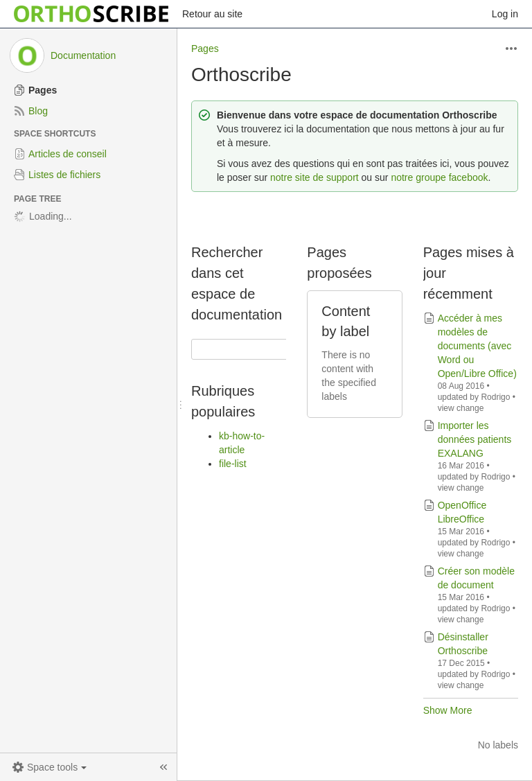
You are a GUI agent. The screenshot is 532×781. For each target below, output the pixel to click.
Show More (448, 710)
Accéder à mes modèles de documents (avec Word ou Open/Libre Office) (477, 346)
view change (461, 408)
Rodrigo (495, 397)
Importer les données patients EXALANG (475, 439)
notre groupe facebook (439, 177)
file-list (233, 464)
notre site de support (314, 177)
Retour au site (212, 14)
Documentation (83, 55)
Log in (505, 14)
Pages (205, 49)
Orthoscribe (241, 74)
